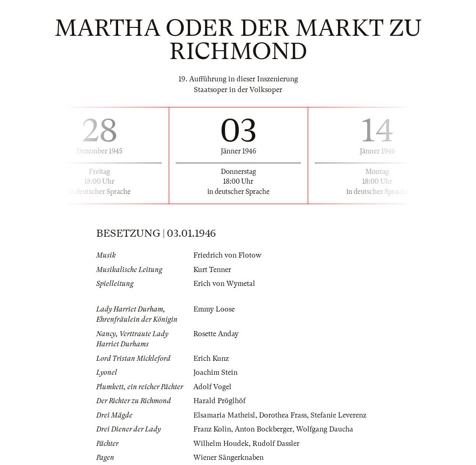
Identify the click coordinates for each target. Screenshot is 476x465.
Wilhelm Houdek (221, 444)
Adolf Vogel (212, 387)
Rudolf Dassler (276, 444)
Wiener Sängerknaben (228, 458)
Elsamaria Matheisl (224, 415)
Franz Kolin (212, 429)
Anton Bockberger (264, 429)
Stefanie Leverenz (338, 415)
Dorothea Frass (283, 415)
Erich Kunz (211, 359)
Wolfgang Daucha (325, 429)
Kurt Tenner (212, 270)
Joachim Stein (215, 372)
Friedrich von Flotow (227, 255)
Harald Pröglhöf (219, 401)
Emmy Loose (214, 309)
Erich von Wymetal (224, 284)
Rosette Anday (216, 334)
